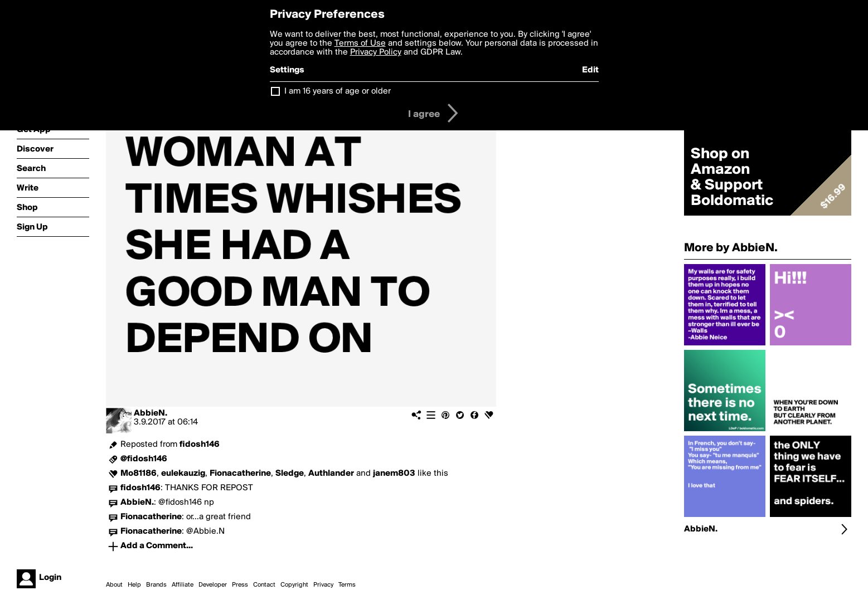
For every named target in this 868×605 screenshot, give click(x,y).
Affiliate (183, 585)
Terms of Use (360, 43)
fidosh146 (200, 445)
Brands (156, 585)
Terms (347, 585)
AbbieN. (151, 413)
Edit (590, 70)
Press (240, 585)
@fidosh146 (144, 459)
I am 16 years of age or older (338, 91)
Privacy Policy (376, 52)
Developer (213, 585)
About (114, 585)
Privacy (323, 585)
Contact (264, 585)
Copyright (294, 585)
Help (134, 585)
